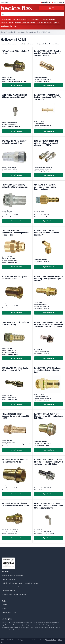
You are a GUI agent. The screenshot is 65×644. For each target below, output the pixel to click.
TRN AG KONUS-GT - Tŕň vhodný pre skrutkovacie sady (15, 323)
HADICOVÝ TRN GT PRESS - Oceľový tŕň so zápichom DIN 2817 (16, 369)
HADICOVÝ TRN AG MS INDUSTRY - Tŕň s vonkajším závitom (15, 461)
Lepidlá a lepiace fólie (6, 26)
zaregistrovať (54, 622)
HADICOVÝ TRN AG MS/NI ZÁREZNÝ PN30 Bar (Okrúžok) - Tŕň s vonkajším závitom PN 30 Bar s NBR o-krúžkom (49, 324)
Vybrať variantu (16, 85)
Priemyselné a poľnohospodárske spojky (25, 23)
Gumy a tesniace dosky (33, 19)
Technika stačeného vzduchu (44, 23)
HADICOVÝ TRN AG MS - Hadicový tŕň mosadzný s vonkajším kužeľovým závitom (49, 279)
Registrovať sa (58, 2)
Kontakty (4, 2)
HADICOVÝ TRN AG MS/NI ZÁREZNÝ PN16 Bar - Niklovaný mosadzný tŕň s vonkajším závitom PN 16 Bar (49, 462)
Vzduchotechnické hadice (19, 19)
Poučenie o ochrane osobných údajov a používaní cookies (20, 583)
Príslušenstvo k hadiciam (7, 23)
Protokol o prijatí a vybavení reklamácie (14, 594)
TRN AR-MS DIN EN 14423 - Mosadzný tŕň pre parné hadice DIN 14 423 (15, 416)
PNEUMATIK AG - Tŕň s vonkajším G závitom (15, 52)
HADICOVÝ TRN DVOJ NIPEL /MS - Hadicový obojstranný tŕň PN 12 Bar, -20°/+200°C (48, 97)
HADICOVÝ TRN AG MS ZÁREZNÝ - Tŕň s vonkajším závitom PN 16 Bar (15, 505)
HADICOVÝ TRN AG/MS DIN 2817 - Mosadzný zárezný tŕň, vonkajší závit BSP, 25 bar (49, 416)
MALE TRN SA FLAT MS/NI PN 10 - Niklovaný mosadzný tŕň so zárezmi (16, 96)
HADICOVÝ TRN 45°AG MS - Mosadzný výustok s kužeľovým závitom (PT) (47, 233)
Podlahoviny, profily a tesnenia (48, 19)
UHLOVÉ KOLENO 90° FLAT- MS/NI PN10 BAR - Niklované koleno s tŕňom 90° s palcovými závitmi (49, 506)
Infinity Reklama (51, 640)
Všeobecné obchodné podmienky (12, 575)
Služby (15, 26)
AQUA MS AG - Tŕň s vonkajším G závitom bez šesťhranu (14, 277)
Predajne (5, 609)
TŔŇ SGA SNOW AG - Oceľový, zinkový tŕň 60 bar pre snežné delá (15, 186)
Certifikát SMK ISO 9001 (9, 612)
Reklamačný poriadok (8, 579)
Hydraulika (56, 23)
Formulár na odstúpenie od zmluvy (12, 587)
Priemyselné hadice (6, 19)
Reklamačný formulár (8, 591)
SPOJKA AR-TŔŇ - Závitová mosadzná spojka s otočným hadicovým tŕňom (45, 187)
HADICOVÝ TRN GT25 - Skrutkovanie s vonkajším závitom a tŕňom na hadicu (48, 370)
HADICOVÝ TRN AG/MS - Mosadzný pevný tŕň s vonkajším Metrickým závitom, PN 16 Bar (48, 53)
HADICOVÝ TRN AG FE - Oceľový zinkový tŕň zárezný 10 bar (14, 142)
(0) (52, 8)
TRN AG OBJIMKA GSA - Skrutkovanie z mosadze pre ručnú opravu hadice (15, 233)
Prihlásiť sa (45, 2)
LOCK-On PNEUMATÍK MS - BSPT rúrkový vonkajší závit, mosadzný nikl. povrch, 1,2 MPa (47, 143)
